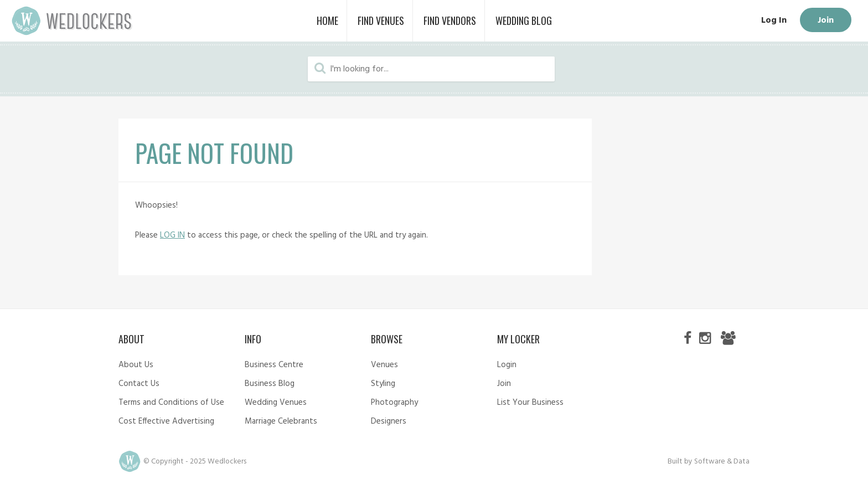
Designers (389, 421)
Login (507, 365)
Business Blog (270, 384)
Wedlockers (72, 21)
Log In (774, 20)
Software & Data (722, 462)
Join (826, 20)
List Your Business (530, 403)
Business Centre (274, 365)
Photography (394, 403)
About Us (136, 365)
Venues (384, 365)
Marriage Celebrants (281, 421)
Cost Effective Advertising (166, 421)
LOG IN (172, 235)
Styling (383, 384)
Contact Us (139, 384)
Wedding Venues (276, 403)
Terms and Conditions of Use (171, 403)
